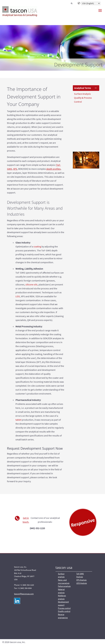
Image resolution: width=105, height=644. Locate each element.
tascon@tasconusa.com (24, 594)
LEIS (18, 296)
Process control (64, 608)
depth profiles (53, 169)
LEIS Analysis (82, 583)
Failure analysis (64, 586)
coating (37, 246)
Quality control (64, 611)
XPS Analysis (81, 580)
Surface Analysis (82, 94)
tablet (18, 420)
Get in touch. (26, 520)
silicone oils (31, 284)
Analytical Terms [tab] (83, 88)
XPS (15, 169)
